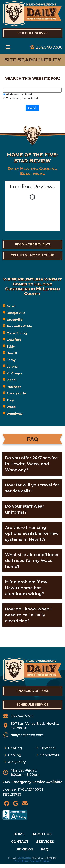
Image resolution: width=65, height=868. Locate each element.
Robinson (14, 387)
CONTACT (20, 842)
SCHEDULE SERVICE (32, 705)
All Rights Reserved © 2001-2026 (44, 858)
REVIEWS (25, 849)
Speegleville (16, 393)
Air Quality (17, 762)
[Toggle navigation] (8, 47)
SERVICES (45, 842)
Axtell (11, 306)
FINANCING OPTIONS (32, 691)
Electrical (48, 748)
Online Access (24, 858)
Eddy (11, 347)
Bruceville (15, 320)
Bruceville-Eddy (19, 326)
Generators (49, 755)
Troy (10, 400)
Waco (11, 407)
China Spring (17, 333)
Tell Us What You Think (32, 255)
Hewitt (12, 353)
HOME (19, 834)
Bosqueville (16, 313)
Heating (15, 748)
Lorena (12, 367)
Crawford (14, 340)
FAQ (45, 849)
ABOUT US (42, 834)
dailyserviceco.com (27, 735)
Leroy (11, 360)
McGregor (15, 373)
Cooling (15, 755)
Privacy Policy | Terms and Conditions (33, 861)
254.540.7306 (49, 47)
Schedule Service (32, 33)
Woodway (15, 414)
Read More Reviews (32, 244)
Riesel (11, 380)
